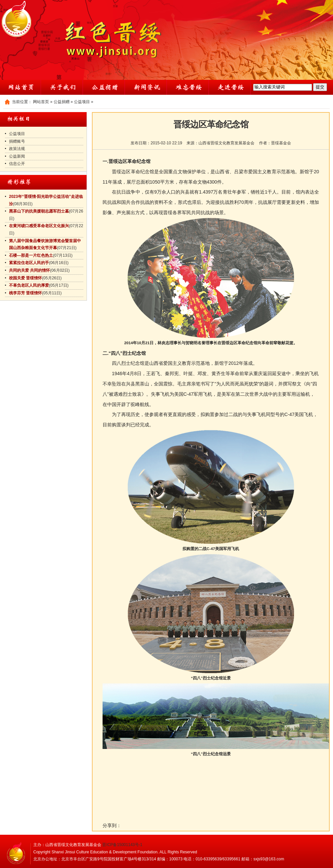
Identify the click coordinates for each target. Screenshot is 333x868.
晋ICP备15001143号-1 (122, 845)
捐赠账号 (17, 141)
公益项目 (82, 102)
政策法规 (17, 149)
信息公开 (17, 164)
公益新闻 (17, 156)
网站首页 (41, 102)
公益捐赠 (62, 102)
